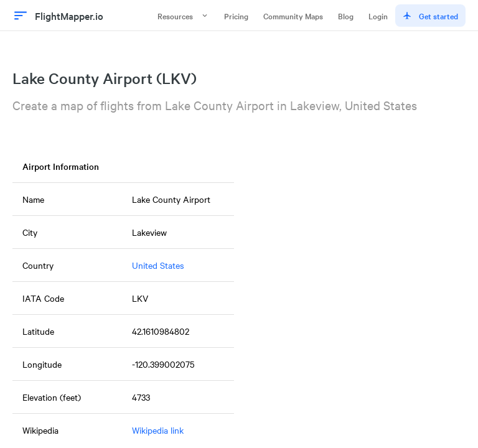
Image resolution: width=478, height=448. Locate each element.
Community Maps (293, 16)
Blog (346, 16)
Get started (430, 16)
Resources (183, 16)
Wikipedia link (158, 430)
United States (158, 265)
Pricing (236, 16)
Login (378, 16)
